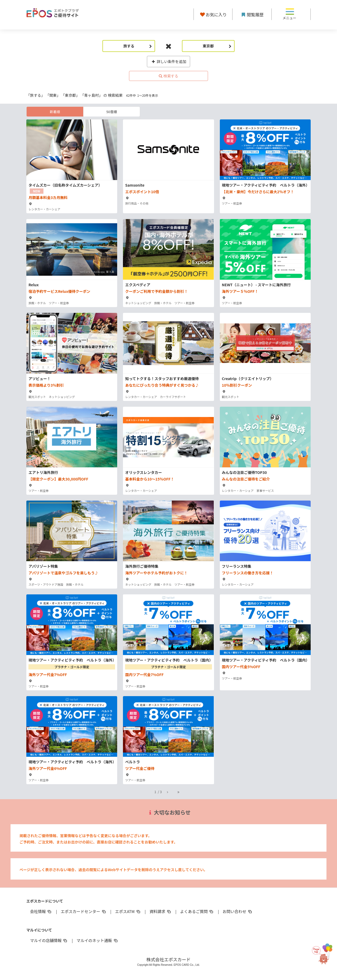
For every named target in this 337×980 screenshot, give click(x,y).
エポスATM (128, 911)
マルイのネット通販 (97, 940)
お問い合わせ (238, 911)
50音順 (112, 112)
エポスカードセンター (83, 911)
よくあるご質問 (197, 911)
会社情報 (41, 911)
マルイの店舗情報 (49, 940)
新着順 (55, 112)
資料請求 (161, 911)
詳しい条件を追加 (169, 61)
